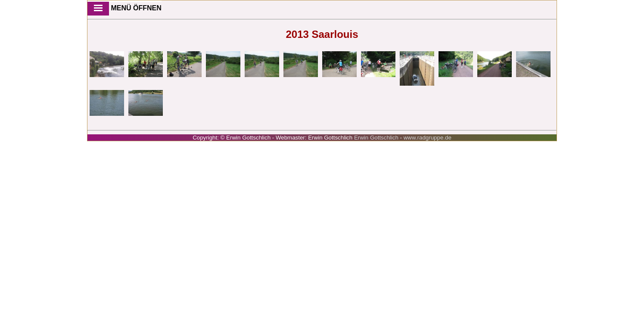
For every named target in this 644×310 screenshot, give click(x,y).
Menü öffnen (124, 9)
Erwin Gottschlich (377, 138)
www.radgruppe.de (428, 138)
